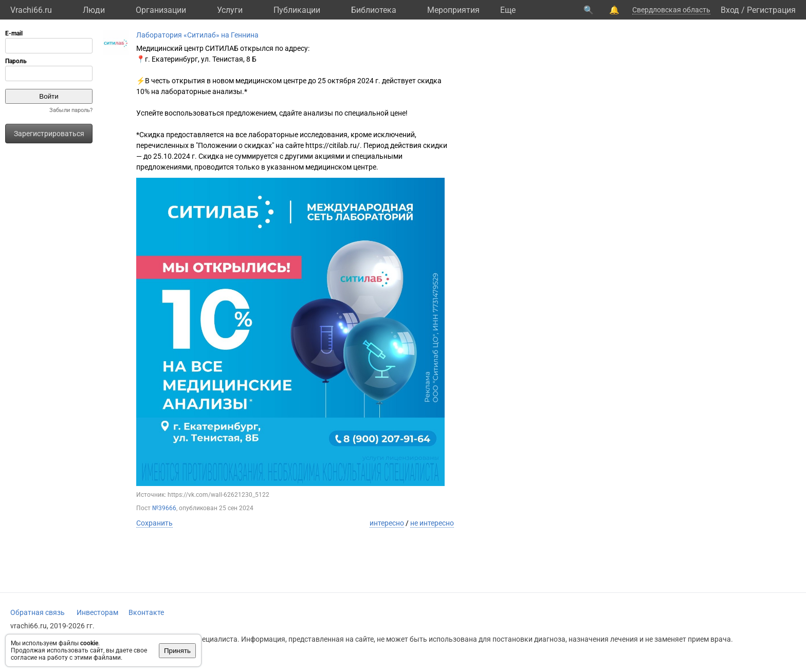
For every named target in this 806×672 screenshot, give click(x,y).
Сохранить (154, 523)
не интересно (432, 523)
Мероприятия (453, 10)
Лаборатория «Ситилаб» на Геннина (197, 35)
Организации (161, 10)
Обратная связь (38, 612)
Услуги (230, 10)
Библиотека (374, 10)
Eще (508, 10)
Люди (94, 10)
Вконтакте (146, 612)
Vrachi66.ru (31, 10)
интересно (387, 523)
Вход (730, 10)
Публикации (297, 10)
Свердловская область (671, 10)
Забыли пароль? (71, 110)
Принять (177, 651)
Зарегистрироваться (49, 134)
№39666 (164, 508)
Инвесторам (97, 612)
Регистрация (771, 10)
